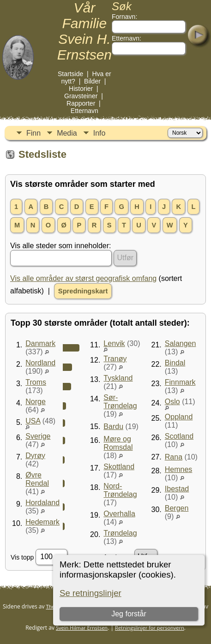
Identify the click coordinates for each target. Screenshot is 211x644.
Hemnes (179, 469)
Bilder (92, 81)
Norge (36, 402)
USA (33, 421)
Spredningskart (83, 291)
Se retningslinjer (90, 593)
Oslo (172, 402)
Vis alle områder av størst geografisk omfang (83, 278)
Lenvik (114, 343)
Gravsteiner (81, 96)
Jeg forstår (129, 614)
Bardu (113, 426)
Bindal (175, 363)
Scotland (179, 436)
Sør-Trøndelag (120, 402)
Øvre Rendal (37, 479)
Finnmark (180, 382)
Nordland (40, 363)
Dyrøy (35, 456)
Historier (81, 89)
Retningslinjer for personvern (150, 628)
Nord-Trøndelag (120, 490)
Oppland (179, 417)
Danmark (40, 343)
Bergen (177, 508)
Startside (70, 74)
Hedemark (42, 522)
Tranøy (115, 359)
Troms (36, 382)
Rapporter (81, 103)
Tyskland (118, 378)
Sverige (38, 436)
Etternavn (84, 111)
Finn (33, 133)
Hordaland (42, 503)
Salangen (181, 343)
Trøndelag (120, 533)
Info (99, 133)
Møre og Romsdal (118, 443)
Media (67, 133)
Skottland (119, 467)
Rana (174, 457)
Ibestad (177, 489)
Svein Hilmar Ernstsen (82, 628)
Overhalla (119, 514)
